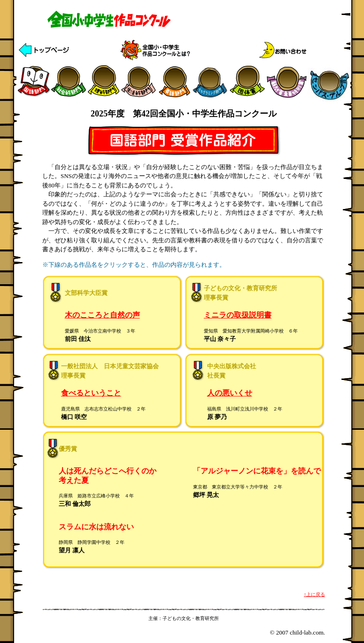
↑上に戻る (314, 594)
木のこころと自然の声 (102, 315)
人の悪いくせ (230, 393)
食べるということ (91, 393)
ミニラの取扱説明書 (238, 315)
